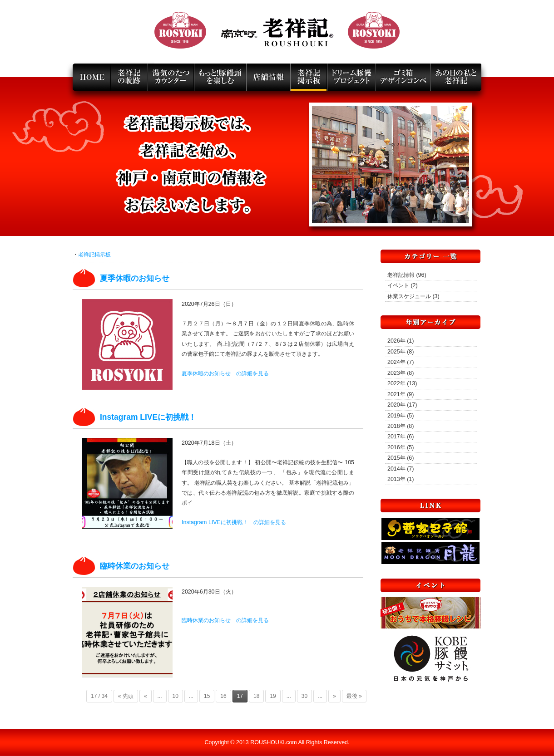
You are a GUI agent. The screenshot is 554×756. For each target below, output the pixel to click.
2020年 (396, 405)
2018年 (396, 426)
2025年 (396, 352)
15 (207, 696)
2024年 (396, 362)
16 (223, 696)
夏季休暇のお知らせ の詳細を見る (225, 373)
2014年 (396, 469)
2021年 (396, 394)
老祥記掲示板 (94, 255)
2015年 (396, 458)
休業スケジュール (409, 296)
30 (304, 696)
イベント (398, 285)
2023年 (396, 373)
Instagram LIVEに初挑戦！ (148, 417)
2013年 (396, 479)
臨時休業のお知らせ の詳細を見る (225, 620)
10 (176, 696)
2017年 (396, 437)
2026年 (396, 341)
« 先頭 (126, 696)
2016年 (396, 447)
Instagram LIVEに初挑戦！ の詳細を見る (234, 522)
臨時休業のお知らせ (135, 566)
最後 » (354, 696)
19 (273, 696)
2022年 (396, 383)
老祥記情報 (401, 275)
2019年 (396, 416)
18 (256, 696)
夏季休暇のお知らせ (135, 278)
